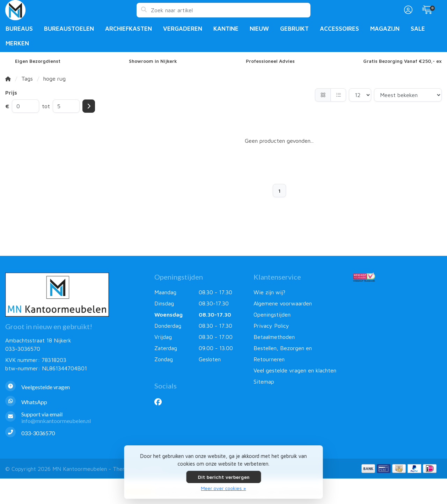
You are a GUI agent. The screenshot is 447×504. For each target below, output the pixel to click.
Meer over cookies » (224, 488)
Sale (418, 29)
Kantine (226, 29)
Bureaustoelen (69, 29)
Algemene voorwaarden (283, 303)
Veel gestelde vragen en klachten (295, 370)
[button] (407, 10)
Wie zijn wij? (269, 292)
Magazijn (385, 29)
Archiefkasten (129, 29)
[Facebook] (161, 402)
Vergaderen (183, 29)
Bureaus (19, 29)
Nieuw (259, 29)
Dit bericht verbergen (223, 477)
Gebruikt (294, 29)
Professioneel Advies (270, 61)
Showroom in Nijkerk (153, 61)
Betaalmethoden (274, 337)
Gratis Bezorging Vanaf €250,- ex (402, 61)
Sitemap (264, 381)
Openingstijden (272, 314)
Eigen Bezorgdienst (38, 61)
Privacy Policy (271, 326)
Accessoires (339, 29)
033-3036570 (23, 349)
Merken (17, 43)
